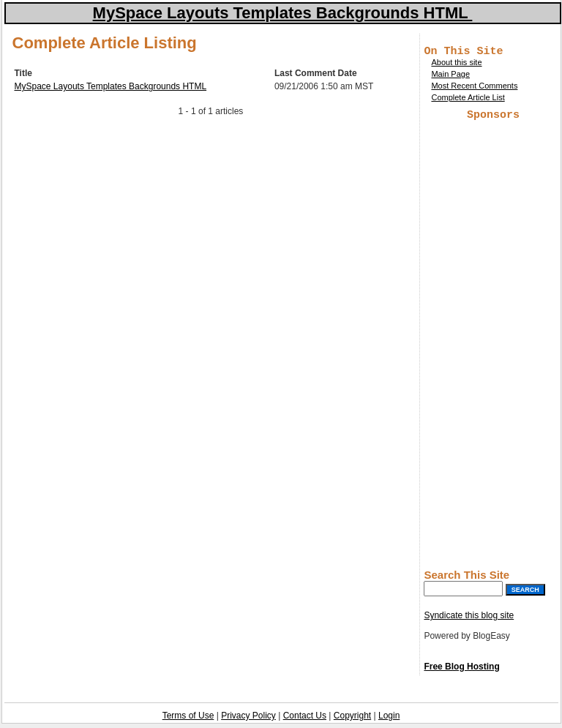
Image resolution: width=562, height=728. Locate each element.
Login (389, 720)
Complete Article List (468, 100)
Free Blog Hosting (461, 671)
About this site (456, 64)
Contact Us (305, 720)
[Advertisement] (493, 345)
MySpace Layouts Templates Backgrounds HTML (111, 86)
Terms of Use (188, 720)
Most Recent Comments (474, 88)
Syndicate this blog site (469, 620)
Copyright (352, 720)
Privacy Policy (248, 720)
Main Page (450, 76)
